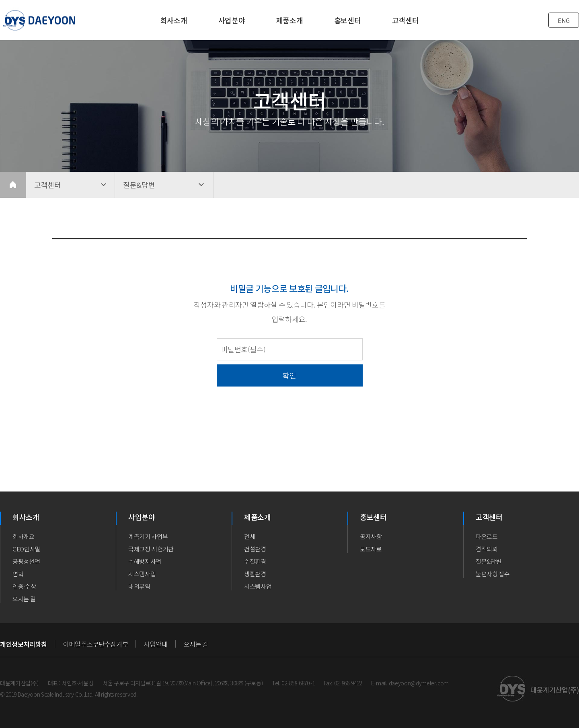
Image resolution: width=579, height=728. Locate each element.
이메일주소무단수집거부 (95, 644)
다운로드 (487, 536)
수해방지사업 (145, 561)
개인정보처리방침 (24, 644)
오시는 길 (24, 599)
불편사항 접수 (493, 574)
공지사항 (371, 536)
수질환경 (255, 561)
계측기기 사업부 (148, 536)
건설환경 (255, 549)
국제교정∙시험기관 (151, 549)
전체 (249, 536)
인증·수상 (24, 586)
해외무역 (139, 586)
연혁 (18, 574)
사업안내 (156, 644)
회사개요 (24, 536)
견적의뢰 (487, 549)
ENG (564, 20)
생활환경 (255, 574)
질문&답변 (489, 561)
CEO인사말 (27, 549)
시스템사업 (142, 574)
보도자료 (371, 549)
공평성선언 (26, 561)
